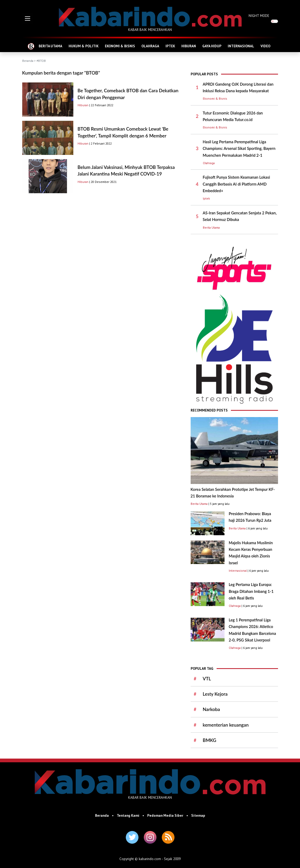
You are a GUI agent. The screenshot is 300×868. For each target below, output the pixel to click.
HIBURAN (189, 46)
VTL (207, 679)
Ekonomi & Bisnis (215, 98)
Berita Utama (211, 227)
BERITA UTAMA (50, 46)
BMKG (210, 740)
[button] (28, 19)
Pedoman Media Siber (165, 815)
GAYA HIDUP (212, 46)
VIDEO (265, 46)
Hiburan (83, 105)
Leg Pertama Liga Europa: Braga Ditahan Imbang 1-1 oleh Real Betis (251, 591)
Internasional (238, 571)
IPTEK (170, 46)
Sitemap (198, 815)
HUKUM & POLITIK (84, 46)
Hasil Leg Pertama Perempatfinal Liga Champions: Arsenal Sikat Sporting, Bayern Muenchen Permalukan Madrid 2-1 (239, 149)
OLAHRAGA (150, 46)
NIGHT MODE (259, 16)
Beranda (28, 61)
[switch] (274, 21)
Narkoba (211, 709)
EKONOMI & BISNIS (120, 46)
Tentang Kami (128, 815)
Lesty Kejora (215, 694)
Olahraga (209, 163)
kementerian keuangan (226, 725)
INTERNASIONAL (241, 46)
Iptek (206, 198)
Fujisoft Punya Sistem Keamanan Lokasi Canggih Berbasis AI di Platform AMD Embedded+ (236, 184)
